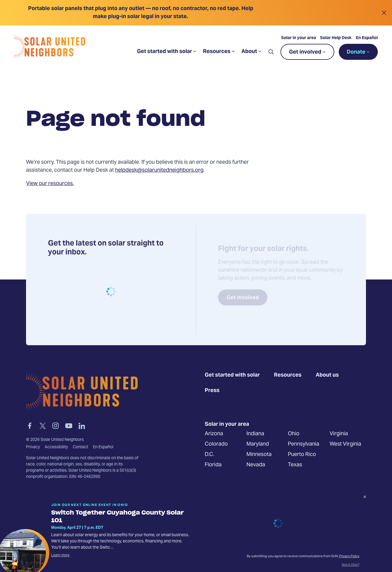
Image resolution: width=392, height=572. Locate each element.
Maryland (258, 444)
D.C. (209, 455)
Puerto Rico (302, 455)
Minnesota (259, 455)
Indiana (255, 434)
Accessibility (56, 447)
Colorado (216, 444)
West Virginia (345, 444)
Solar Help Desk (336, 38)
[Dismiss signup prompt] (365, 498)
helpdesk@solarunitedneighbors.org (159, 170)
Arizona (214, 434)
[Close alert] (384, 13)
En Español (367, 38)
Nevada (256, 465)
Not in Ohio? (351, 565)
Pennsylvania (304, 444)
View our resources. (50, 184)
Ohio (294, 434)
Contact (80, 447)
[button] (271, 52)
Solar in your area (299, 38)
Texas (295, 465)
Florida (213, 465)
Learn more (60, 555)
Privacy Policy (349, 556)
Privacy (33, 447)
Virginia (339, 434)
